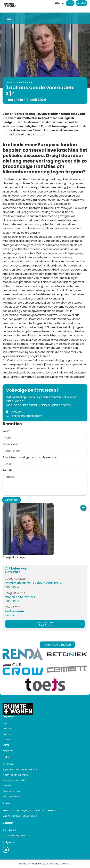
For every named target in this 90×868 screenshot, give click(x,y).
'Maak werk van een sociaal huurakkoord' (34, 583)
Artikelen (29, 82)
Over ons (7, 734)
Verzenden (11, 500)
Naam (6, 431)
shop (70, 3)
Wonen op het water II (20, 597)
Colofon (7, 786)
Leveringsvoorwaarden (14, 780)
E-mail (30, 457)
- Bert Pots (12, 587)
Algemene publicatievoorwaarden (20, 769)
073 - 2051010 (10, 830)
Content (18, 82)
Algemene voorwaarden (15, 775)
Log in (59, 3)
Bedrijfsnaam (11, 444)
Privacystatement (12, 796)
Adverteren (8, 764)
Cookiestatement (11, 791)
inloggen (14, 412)
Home (9, 82)
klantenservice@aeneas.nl (16, 835)
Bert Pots (45, 624)
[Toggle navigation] (9, 18)
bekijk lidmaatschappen (24, 416)
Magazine (8, 750)
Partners (7, 739)
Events (6, 745)
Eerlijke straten (15, 611)
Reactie (7, 470)
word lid (81, 3)
